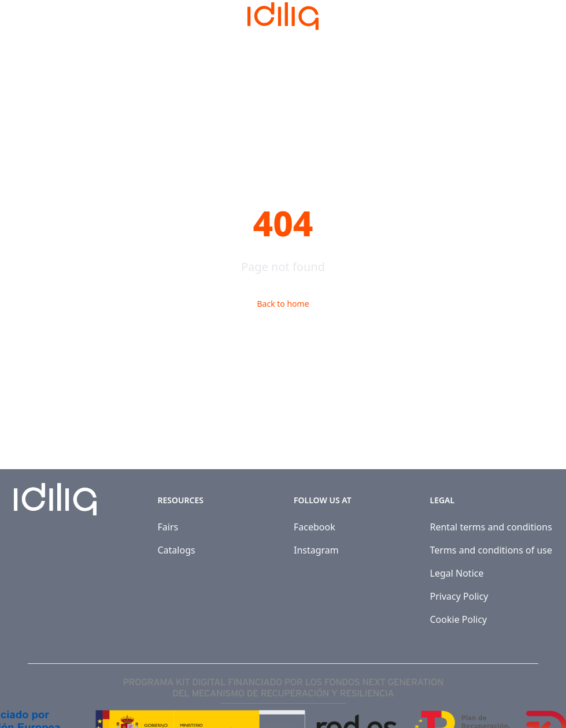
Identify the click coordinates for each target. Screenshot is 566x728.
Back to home (283, 304)
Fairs (168, 527)
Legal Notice (457, 573)
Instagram (316, 550)
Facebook (315, 527)
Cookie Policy (459, 619)
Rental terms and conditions (491, 527)
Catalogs (177, 550)
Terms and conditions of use (491, 550)
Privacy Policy (459, 596)
